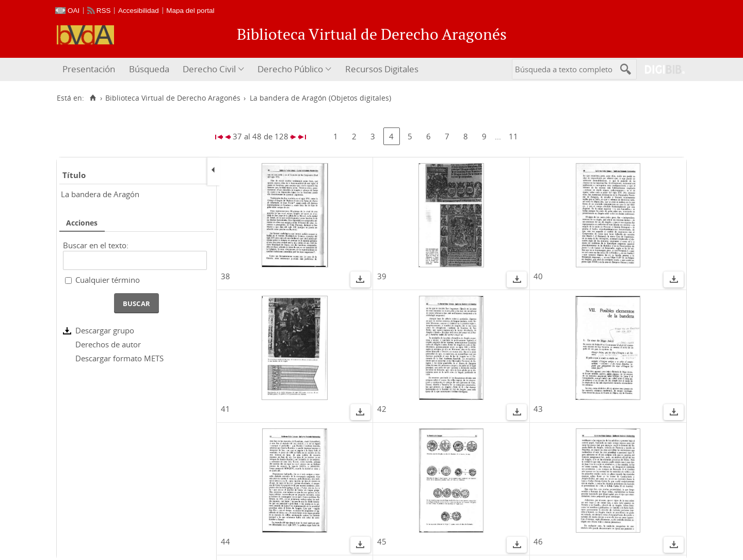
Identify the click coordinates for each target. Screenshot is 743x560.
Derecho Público (290, 69)
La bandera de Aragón (100, 194)
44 (225, 541)
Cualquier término (108, 280)
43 (538, 409)
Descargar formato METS (119, 358)
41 (225, 409)
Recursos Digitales (382, 69)
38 (225, 276)
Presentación (89, 69)
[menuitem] (90, 69)
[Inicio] (93, 98)
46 (538, 541)
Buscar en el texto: (96, 245)
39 (382, 276)
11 (513, 136)
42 (382, 409)
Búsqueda (149, 69)
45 (382, 541)
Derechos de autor (108, 344)
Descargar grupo (105, 330)
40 (538, 276)
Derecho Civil (209, 69)
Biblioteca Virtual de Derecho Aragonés (173, 98)
